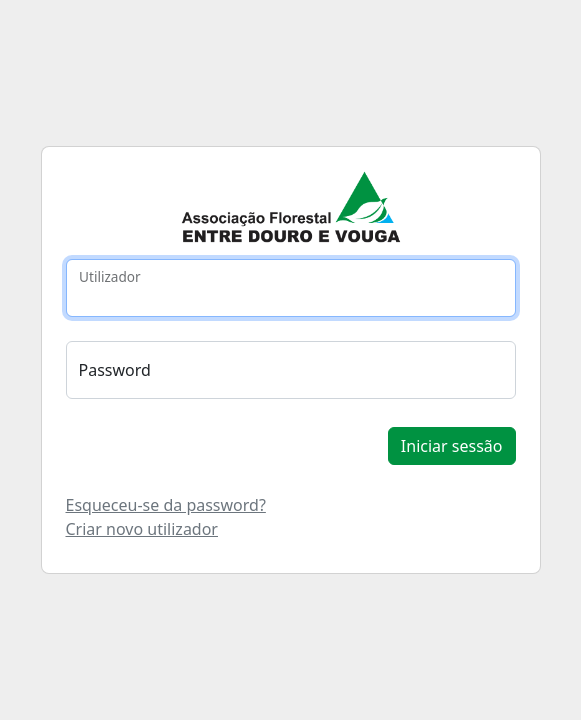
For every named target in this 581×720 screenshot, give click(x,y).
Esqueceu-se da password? (166, 505)
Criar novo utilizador (142, 529)
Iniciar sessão (452, 446)
